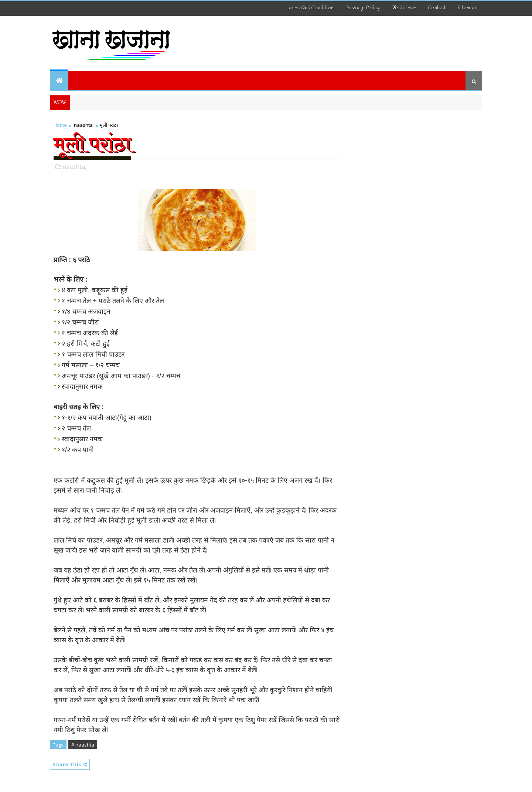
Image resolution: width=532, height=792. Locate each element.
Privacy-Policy (363, 8)
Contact (437, 8)
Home (60, 125)
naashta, (74, 167)
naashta (83, 125)
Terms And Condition (310, 8)
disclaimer (404, 8)
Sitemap (467, 8)
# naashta (83, 745)
